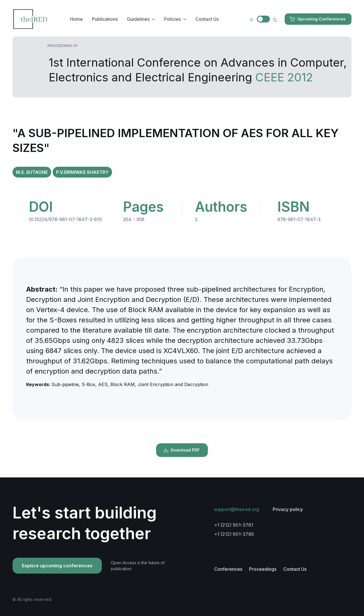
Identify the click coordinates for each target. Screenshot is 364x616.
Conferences (228, 569)
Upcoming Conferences (318, 19)
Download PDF (181, 450)
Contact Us (207, 19)
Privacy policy (288, 509)
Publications (105, 19)
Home (76, 19)
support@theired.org (237, 509)
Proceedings (263, 569)
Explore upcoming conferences (57, 566)
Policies (172, 19)
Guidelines (138, 19)
